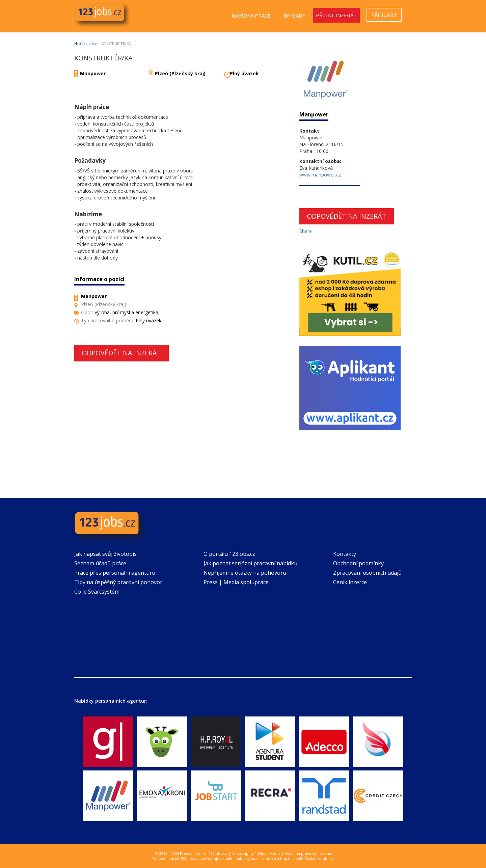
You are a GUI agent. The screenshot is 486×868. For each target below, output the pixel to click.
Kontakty (345, 554)
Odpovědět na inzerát (122, 353)
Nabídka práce (251, 16)
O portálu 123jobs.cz (229, 554)
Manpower (93, 73)
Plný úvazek (244, 73)
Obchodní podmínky (358, 563)
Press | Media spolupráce (236, 582)
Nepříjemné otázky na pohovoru (245, 573)
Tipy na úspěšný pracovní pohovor (118, 582)
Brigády (294, 16)
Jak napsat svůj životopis (105, 554)
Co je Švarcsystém (97, 592)
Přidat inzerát (336, 15)
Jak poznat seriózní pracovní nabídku (250, 563)
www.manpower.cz (320, 175)
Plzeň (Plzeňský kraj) (180, 73)
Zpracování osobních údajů (367, 573)
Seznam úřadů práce (100, 563)
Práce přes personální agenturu (115, 573)
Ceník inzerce (350, 582)
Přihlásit (384, 15)
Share (306, 231)
